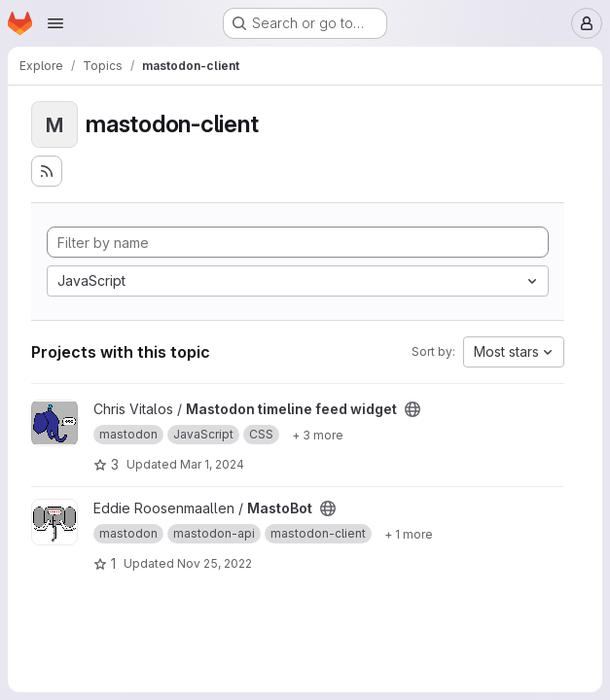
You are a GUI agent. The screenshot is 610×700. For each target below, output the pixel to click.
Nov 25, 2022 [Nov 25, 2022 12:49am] (215, 563)
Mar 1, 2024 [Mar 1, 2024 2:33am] (212, 464)
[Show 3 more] (318, 435)
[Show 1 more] (409, 534)
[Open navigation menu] (55, 23)
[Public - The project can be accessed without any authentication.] (413, 409)
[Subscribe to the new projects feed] (47, 171)
